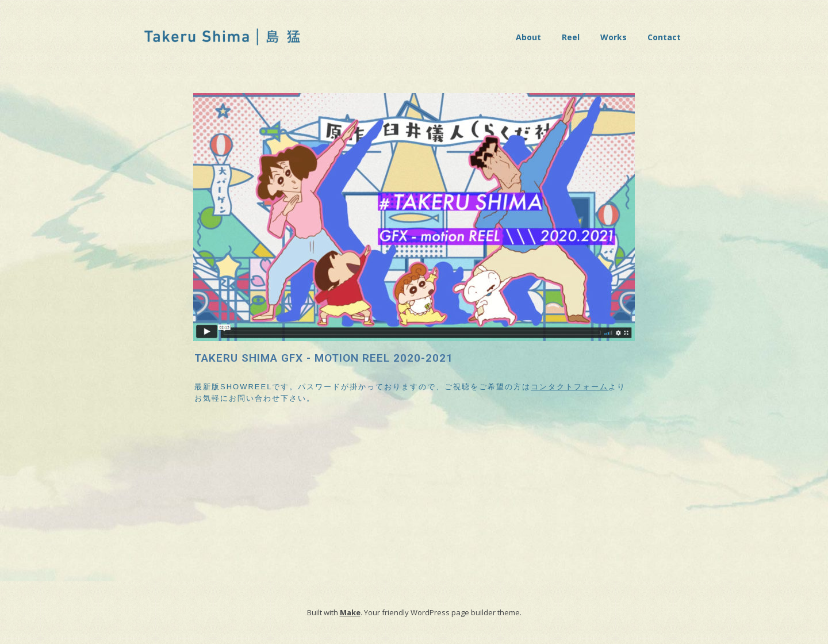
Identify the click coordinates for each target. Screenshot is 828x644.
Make (350, 612)
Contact (664, 37)
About (528, 37)
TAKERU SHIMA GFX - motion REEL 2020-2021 (324, 358)
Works (614, 37)
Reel (571, 37)
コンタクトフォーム (570, 387)
